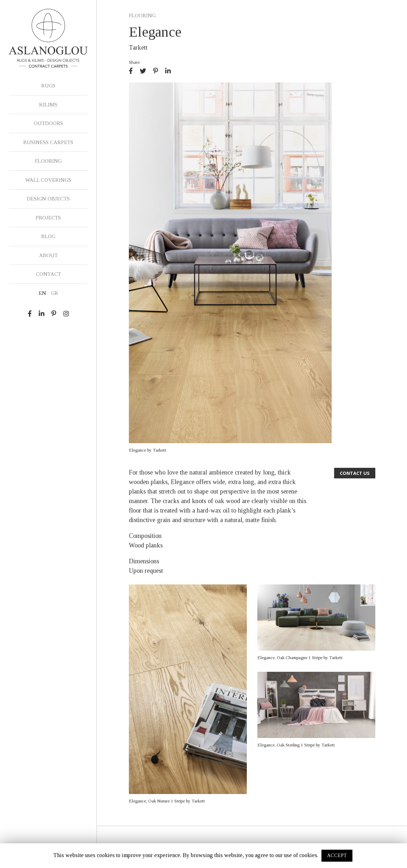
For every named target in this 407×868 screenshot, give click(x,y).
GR (55, 293)
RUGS (48, 86)
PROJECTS (48, 218)
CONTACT (48, 274)
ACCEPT (337, 855)
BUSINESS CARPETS (48, 142)
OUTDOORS (48, 123)
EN (42, 293)
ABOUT (48, 255)
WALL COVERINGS (48, 180)
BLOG (48, 236)
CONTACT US (355, 473)
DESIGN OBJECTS (48, 199)
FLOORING (48, 161)
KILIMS (48, 105)
